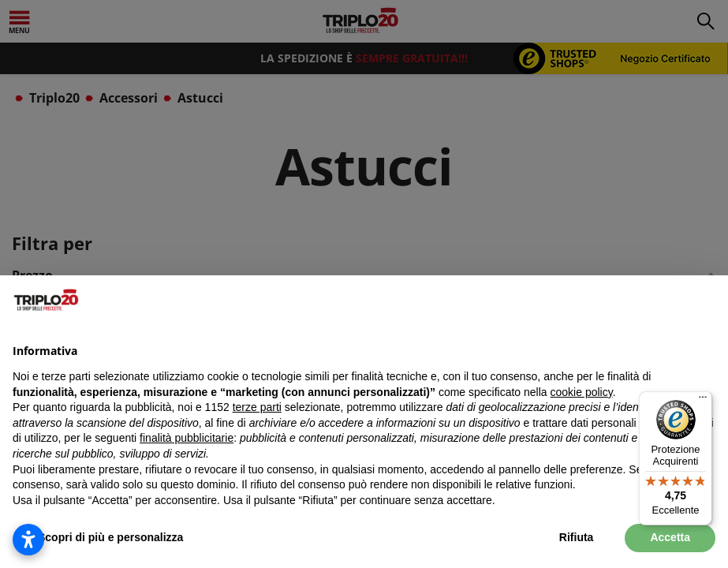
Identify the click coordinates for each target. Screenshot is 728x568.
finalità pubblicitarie (187, 438)
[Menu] (703, 401)
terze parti (257, 407)
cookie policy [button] (582, 392)
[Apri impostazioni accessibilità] (28, 540)
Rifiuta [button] (577, 537)
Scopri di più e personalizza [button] (110, 537)
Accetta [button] (670, 537)
